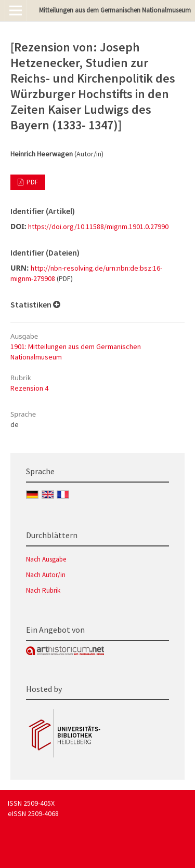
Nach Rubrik (43, 590)
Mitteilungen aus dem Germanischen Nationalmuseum (115, 10)
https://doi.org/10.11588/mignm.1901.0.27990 (98, 226)
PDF (31, 182)
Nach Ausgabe (46, 559)
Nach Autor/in (46, 575)
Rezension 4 (29, 388)
